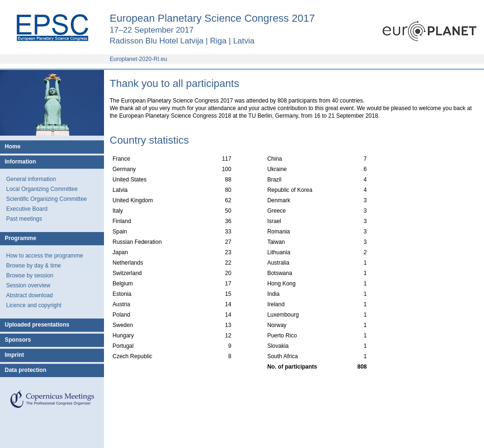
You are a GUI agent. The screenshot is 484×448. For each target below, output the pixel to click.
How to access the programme (45, 256)
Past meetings (24, 219)
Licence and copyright (34, 305)
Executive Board (27, 209)
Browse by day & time (34, 266)
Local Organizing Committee (42, 189)
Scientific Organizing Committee (47, 199)
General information (31, 179)
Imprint (14, 355)
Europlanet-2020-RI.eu (138, 59)
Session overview (28, 285)
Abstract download (30, 295)
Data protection (26, 370)
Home (13, 146)
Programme (21, 238)
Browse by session (30, 276)
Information (20, 162)
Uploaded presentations (37, 325)
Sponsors (18, 340)
